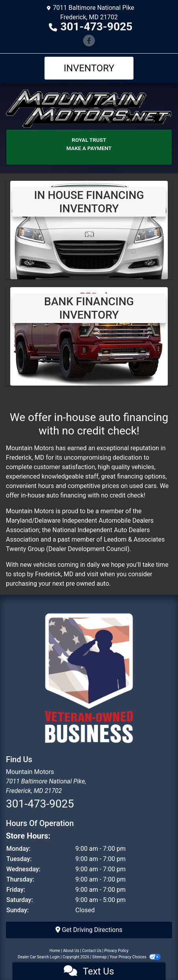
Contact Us (92, 951)
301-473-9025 (97, 27)
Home (55, 951)
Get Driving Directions (89, 930)
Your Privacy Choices (135, 957)
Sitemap (99, 957)
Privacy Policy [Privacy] (117, 951)
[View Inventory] (89, 229)
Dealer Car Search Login (39, 957)
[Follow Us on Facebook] (89, 41)
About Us (71, 951)
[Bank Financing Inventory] (89, 336)
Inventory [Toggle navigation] (89, 68)
